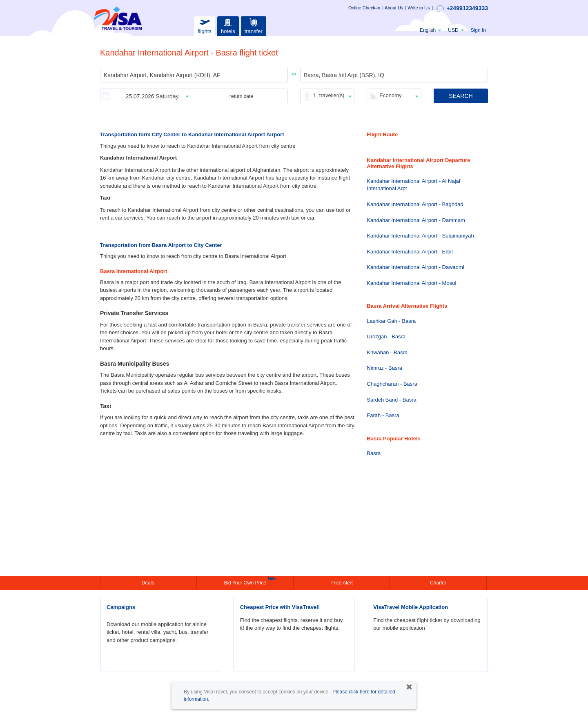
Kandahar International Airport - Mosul (411, 283)
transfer (254, 25)
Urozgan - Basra (386, 337)
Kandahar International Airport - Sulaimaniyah (420, 236)
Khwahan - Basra (387, 352)
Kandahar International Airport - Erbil (410, 252)
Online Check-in (364, 8)
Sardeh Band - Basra (391, 400)
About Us (394, 8)
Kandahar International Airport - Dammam (416, 220)
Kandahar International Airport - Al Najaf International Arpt (413, 185)
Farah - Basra (383, 415)
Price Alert (342, 583)
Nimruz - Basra (384, 368)
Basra (374, 453)
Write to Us (419, 8)
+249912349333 (462, 9)
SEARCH (461, 96)
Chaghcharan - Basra (392, 384)
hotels (228, 25)
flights (205, 25)
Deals (149, 583)
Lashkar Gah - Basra (391, 321)
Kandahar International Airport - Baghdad (415, 204)
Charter (438, 583)
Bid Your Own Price (246, 582)
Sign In (478, 30)
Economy (390, 95)
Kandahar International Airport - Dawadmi (415, 267)
